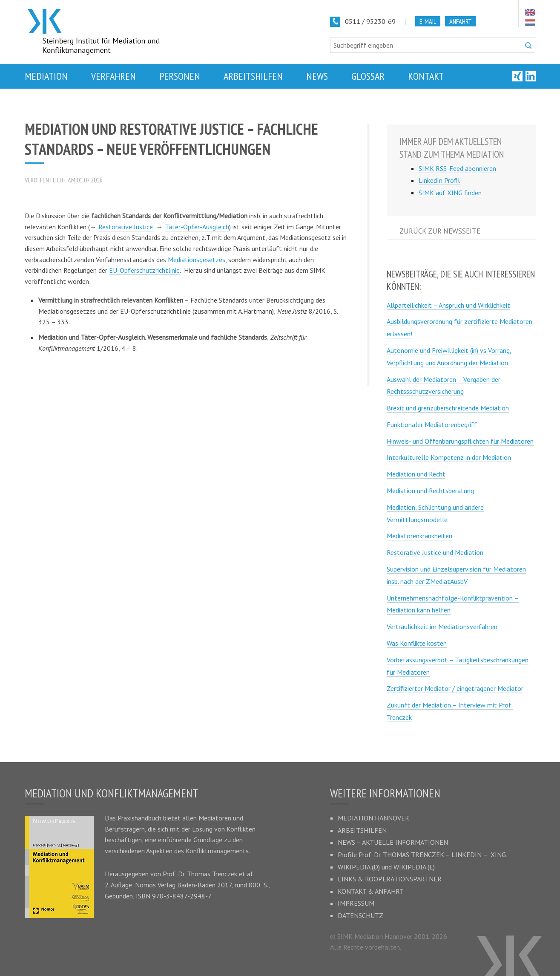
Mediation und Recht (416, 474)
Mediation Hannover (373, 818)
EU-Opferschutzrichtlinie (144, 270)
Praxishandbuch (139, 818)
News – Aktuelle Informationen (393, 842)
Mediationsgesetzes (197, 260)
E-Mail (428, 21)
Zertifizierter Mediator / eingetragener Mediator (455, 688)
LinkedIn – (471, 855)
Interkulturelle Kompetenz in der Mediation (449, 457)
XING (498, 855)
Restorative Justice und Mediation (435, 552)
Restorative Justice (126, 227)
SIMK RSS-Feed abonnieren (457, 168)
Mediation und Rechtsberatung (430, 491)
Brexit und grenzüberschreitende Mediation (448, 408)
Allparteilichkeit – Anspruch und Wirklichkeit (448, 305)
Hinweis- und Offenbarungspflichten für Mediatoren (460, 441)
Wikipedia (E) (414, 867)
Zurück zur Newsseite (440, 231)
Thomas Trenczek (212, 874)
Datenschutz (360, 915)
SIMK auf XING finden (450, 193)
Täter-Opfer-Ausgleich (197, 227)
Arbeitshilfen (362, 830)
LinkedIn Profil (439, 180)
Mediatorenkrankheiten (419, 536)
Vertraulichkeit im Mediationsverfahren (442, 627)
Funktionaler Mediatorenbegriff (432, 424)
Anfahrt (461, 21)
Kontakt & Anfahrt (371, 891)
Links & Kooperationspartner (390, 879)
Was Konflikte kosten (417, 643)
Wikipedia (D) (359, 867)
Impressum (356, 903)
